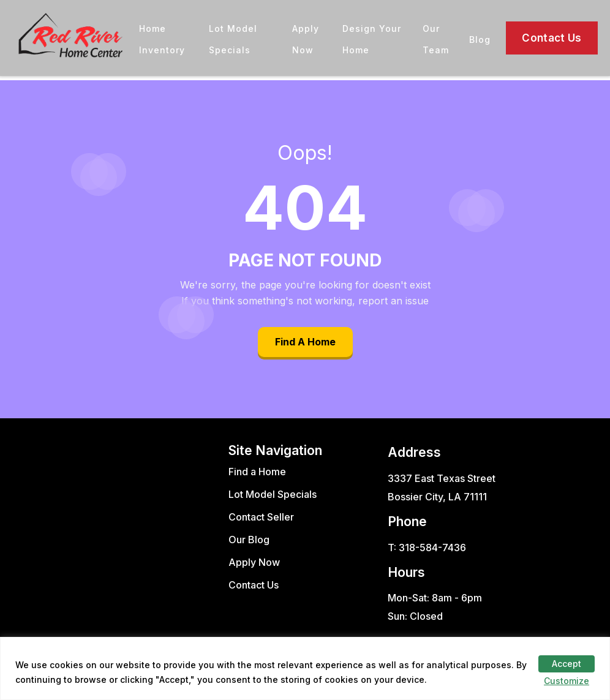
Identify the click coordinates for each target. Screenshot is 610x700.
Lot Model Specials (273, 494)
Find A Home (305, 342)
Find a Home (257, 472)
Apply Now (254, 562)
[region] (305, 668)
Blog (480, 40)
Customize (567, 681)
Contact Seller (261, 517)
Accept (567, 664)
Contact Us (552, 38)
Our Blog (249, 540)
